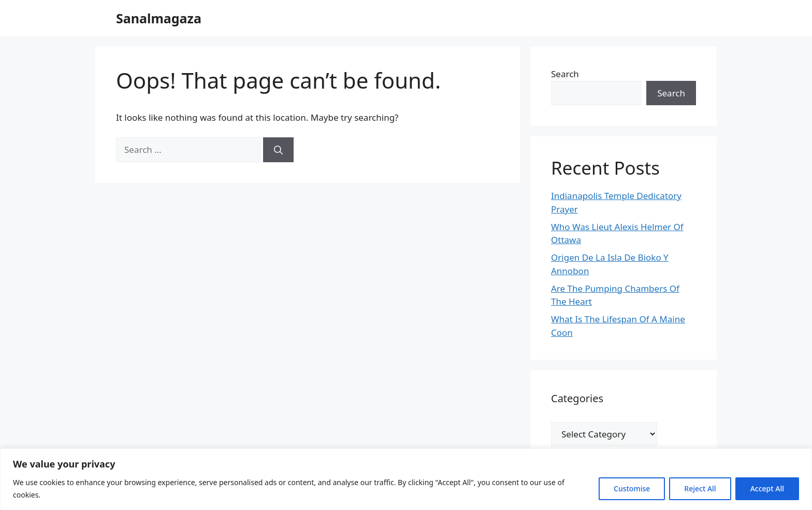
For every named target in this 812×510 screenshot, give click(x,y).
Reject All (700, 488)
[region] (406, 479)
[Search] (278, 150)
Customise (632, 488)
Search (565, 74)
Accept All (767, 488)
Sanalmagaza (159, 18)
